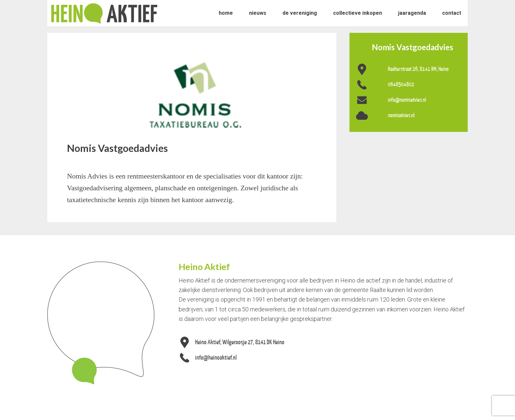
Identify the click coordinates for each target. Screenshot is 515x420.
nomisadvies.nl (401, 115)
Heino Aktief (104, 13)
